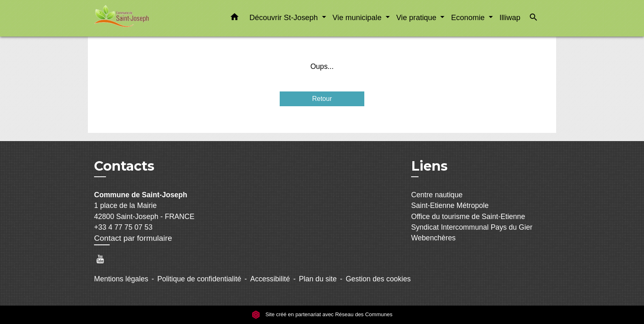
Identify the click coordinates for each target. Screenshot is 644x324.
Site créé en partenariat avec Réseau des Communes (322, 314)
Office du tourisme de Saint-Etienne (468, 217)
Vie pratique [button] (417, 17)
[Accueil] (145, 18)
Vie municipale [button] (358, 17)
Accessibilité (270, 279)
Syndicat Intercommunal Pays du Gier (472, 227)
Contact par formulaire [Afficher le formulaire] (133, 238)
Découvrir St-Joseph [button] (285, 17)
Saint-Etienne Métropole (450, 205)
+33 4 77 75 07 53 (123, 227)
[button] (235, 18)
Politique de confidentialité (199, 279)
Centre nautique (437, 195)
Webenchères (433, 238)
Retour (322, 99)
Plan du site (318, 279)
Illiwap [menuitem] (510, 17)
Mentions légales (121, 279)
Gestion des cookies (378, 279)
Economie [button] (469, 17)
